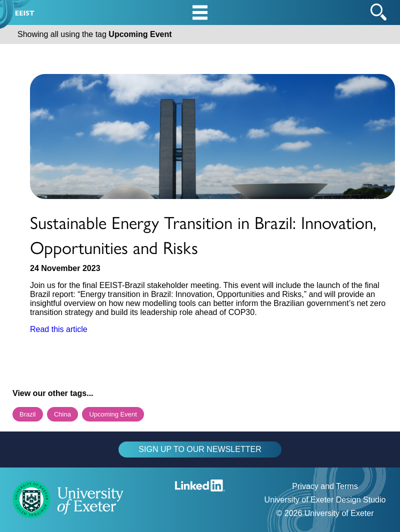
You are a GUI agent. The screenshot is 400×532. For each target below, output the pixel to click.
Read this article (59, 329)
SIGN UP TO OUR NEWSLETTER (200, 449)
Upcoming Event (113, 414)
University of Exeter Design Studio (325, 500)
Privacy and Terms (325, 486)
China (62, 414)
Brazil (28, 414)
